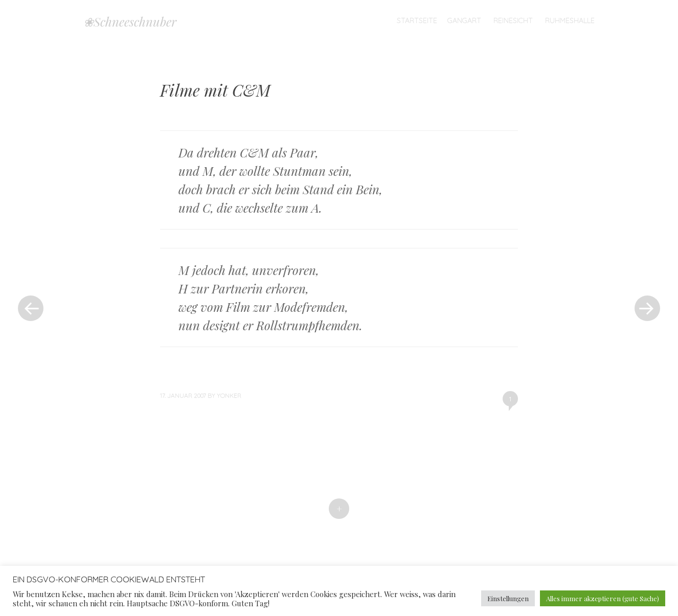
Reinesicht (513, 20)
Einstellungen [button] (508, 598)
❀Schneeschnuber (130, 21)
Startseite (417, 20)
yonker (229, 395)
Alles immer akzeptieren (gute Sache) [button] (603, 598)
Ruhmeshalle (570, 20)
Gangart (464, 20)
